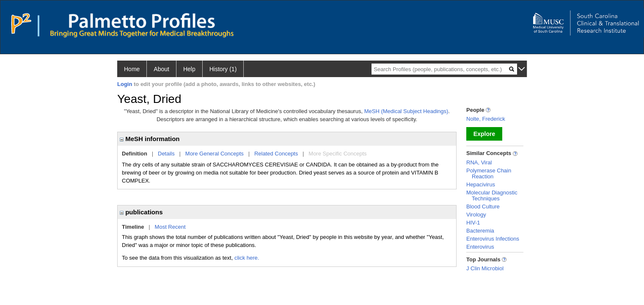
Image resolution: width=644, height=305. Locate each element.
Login (125, 84)
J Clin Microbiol (485, 268)
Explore (484, 134)
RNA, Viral (479, 162)
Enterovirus (480, 247)
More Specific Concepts (337, 154)
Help (189, 69)
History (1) (223, 69)
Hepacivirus (481, 184)
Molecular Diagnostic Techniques (492, 195)
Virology (476, 215)
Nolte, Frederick (486, 119)
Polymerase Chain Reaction (489, 173)
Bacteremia (480, 231)
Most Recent (170, 227)
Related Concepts (276, 154)
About (161, 69)
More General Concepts (215, 154)
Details (166, 154)
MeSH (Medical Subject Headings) (406, 111)
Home (132, 69)
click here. (247, 258)
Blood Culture (483, 207)
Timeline (133, 227)
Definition (135, 154)
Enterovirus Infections (493, 239)
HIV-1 (473, 223)
